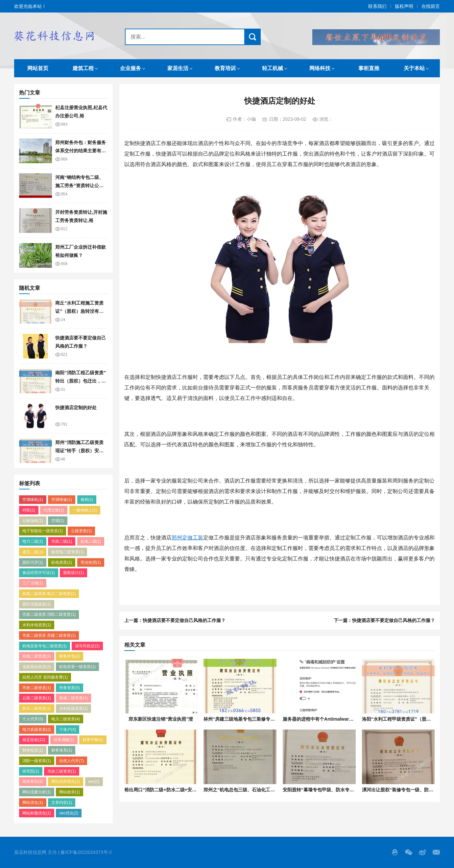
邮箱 (436, 852)
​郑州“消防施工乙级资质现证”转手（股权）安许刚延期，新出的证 (79, 450)
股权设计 (73, 573)
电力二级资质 (66, 719)
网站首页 (38, 68)
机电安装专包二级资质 (45, 646)
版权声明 (404, 6)
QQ (395, 852)
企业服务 (131, 68)
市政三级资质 (62, 771)
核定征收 (34, 740)
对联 (29, 510)
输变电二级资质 (68, 552)
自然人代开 (72, 761)
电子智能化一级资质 (43, 531)
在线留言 (431, 6)
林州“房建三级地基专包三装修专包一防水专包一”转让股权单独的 (270, 719)
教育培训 (225, 68)
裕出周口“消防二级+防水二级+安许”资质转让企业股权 (180, 790)
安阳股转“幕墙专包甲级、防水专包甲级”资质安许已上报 (340, 790)
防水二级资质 (37, 708)
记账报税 (33, 521)
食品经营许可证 (39, 573)
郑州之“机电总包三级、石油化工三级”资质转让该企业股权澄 (266, 790)
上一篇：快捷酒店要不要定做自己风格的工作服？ (175, 620)
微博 (422, 852)
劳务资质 (70, 688)
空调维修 (62, 500)
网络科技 (320, 68)
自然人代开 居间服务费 (45, 677)
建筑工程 (83, 68)
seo (94, 781)
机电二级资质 (37, 656)
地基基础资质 (37, 667)
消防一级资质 (37, 761)
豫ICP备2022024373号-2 (86, 852)
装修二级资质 (73, 698)
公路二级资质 (37, 698)
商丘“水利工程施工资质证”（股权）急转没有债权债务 (79, 311)
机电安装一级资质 (77, 667)
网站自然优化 (66, 781)
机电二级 (91, 541)
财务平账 (93, 740)
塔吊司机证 (87, 646)
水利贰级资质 (73, 708)
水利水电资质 (37, 625)
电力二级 (33, 541)
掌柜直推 (369, 68)
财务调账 (64, 740)
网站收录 (70, 792)
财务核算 (33, 750)
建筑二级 (33, 552)
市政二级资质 (37, 688)
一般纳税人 (85, 510)
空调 (58, 521)
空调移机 (33, 500)
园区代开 (33, 562)
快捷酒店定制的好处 (76, 408)
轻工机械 (273, 68)
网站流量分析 (37, 792)
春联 (87, 500)
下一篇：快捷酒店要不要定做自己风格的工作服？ (384, 620)
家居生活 (178, 68)
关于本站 (414, 68)
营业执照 (91, 562)
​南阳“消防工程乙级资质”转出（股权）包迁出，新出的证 (81, 381)
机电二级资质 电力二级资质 (49, 594)
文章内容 (62, 803)
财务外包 (70, 656)
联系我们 (377, 6)
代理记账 (54, 510)
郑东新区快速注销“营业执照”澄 (161, 719)
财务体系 (62, 750)
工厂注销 (33, 583)
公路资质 (81, 531)
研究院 (31, 771)
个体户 (68, 730)
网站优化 (33, 803)
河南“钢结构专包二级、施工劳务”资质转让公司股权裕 (79, 185)
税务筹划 (33, 781)
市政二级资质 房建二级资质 (49, 635)
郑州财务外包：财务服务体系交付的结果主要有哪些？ (81, 150)
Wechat (409, 852)
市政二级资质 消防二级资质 (49, 614)
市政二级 (62, 541)
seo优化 (69, 813)
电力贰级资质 (37, 730)
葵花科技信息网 (55, 36)
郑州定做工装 (187, 538)
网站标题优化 (37, 813)
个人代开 (33, 719)
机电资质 (62, 562)
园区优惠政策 (37, 604)
